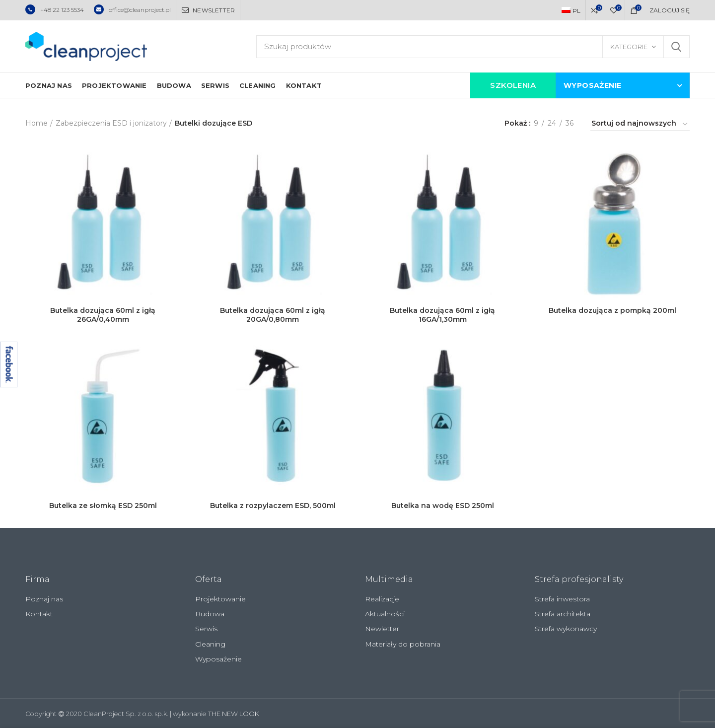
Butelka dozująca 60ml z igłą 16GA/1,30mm (442, 315)
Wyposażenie (218, 659)
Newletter (382, 629)
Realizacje (382, 599)
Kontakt (39, 614)
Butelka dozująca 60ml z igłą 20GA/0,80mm (273, 315)
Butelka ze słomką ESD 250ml (103, 506)
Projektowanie (220, 599)
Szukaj (676, 47)
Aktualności (385, 614)
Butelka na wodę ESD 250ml (443, 506)
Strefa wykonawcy (566, 629)
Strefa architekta (563, 614)
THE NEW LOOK (234, 714)
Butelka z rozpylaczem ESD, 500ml (273, 506)
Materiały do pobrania (403, 644)
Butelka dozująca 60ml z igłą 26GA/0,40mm (103, 315)
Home (36, 123)
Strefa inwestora (562, 599)
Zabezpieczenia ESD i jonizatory (111, 123)
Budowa (210, 614)
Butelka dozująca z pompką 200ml (612, 310)
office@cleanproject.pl (132, 10)
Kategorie (629, 47)
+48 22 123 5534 (55, 10)
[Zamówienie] (640, 125)
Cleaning (210, 644)
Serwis (206, 629)
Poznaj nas (44, 599)
